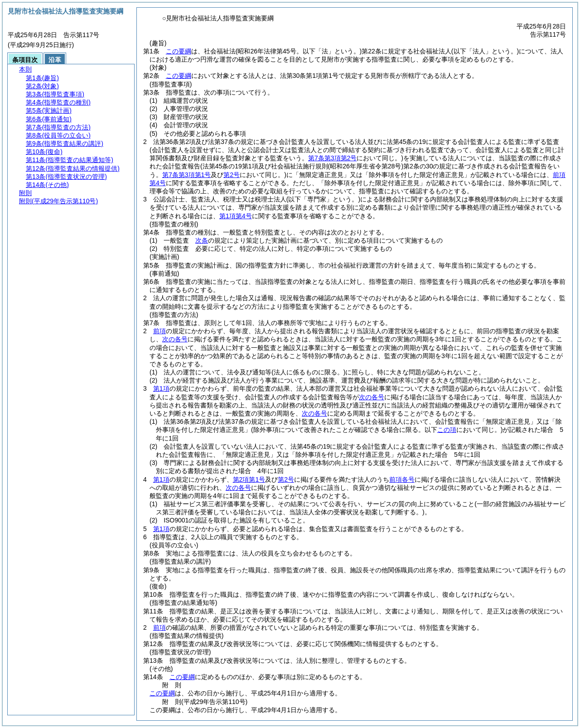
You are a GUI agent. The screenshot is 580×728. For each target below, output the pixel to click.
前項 (159, 331)
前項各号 (402, 479)
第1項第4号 (236, 216)
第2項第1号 (249, 479)
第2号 (286, 479)
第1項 (161, 388)
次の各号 (175, 339)
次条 (202, 240)
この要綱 (179, 51)
